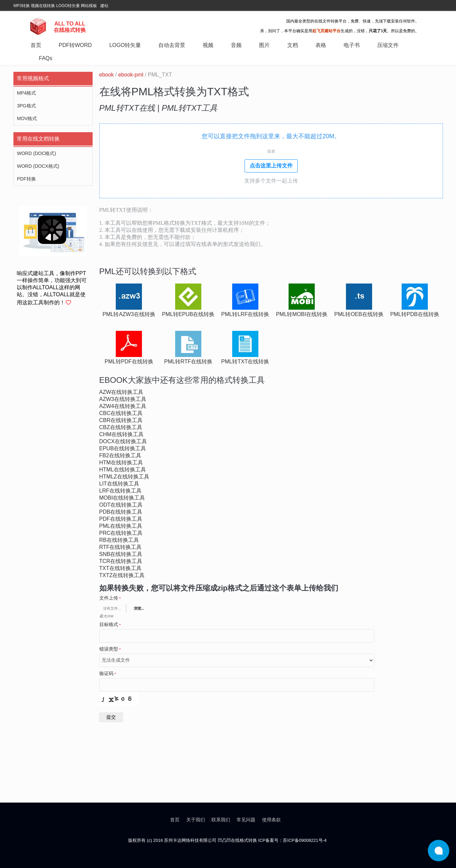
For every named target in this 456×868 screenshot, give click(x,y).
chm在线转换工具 (121, 434)
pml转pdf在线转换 (129, 362)
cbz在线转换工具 (121, 427)
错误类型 (110, 649)
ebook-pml (131, 75)
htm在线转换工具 (121, 463)
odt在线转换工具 (121, 505)
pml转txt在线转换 (245, 362)
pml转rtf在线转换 (188, 362)
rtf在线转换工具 (121, 547)
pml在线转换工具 (121, 526)
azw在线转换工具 (121, 392)
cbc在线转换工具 (121, 413)
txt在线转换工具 (120, 568)
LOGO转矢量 (68, 6)
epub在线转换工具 (123, 448)
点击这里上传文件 (271, 166)
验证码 (108, 674)
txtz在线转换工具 (122, 575)
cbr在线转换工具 (121, 420)
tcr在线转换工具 (121, 561)
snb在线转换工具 (121, 554)
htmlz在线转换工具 (124, 477)
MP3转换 (22, 6)
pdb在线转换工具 (121, 512)
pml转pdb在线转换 (415, 314)
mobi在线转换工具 (122, 498)
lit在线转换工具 (119, 484)
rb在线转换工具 (119, 540)
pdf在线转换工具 (121, 519)
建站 (104, 6)
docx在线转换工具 (123, 441)
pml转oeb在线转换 (359, 314)
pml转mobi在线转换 (302, 314)
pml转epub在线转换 (188, 314)
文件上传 (110, 598)
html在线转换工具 (123, 470)
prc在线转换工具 (121, 533)
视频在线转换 (43, 6)
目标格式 (110, 625)
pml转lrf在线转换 (245, 314)
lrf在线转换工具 (120, 491)
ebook (107, 75)
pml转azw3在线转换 (129, 314)
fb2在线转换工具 (120, 455)
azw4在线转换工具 (123, 406)
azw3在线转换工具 (123, 399)
